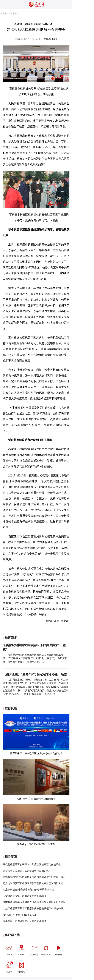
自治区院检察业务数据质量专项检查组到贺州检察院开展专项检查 (38, 877)
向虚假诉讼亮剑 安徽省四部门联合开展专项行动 (28, 890)
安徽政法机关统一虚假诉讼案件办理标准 (25, 896)
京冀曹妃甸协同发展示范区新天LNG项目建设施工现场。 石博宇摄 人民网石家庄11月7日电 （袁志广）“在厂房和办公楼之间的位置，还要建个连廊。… (35, 658)
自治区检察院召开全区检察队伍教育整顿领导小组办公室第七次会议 (39, 908)
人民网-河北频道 (50, 39)
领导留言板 (46, 949)
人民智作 (21, 967)
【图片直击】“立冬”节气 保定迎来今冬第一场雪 (35, 674)
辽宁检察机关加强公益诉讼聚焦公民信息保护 (27, 871)
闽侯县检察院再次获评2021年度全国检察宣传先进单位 (32, 864)
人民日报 (9, 949)
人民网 (4, 14)
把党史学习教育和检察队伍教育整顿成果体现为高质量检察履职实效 (39, 883)
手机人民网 (34, 949)
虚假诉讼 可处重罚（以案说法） (20, 915)
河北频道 (14, 14)
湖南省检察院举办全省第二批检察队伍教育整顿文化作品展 (34, 902)
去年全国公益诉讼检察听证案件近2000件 (25, 921)
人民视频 (58, 949)
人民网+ (21, 949)
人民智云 (9, 967)
